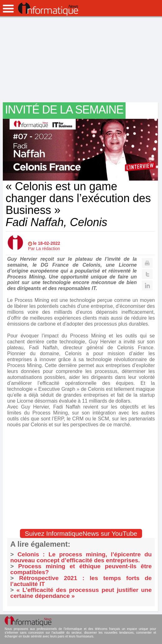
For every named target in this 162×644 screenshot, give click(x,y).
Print (147, 263)
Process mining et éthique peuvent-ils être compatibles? (81, 569)
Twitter (147, 274)
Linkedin (147, 285)
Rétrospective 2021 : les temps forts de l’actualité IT (81, 581)
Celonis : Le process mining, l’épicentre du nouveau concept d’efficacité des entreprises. (81, 557)
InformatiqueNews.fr (48, 9)
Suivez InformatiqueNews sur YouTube (81, 533)
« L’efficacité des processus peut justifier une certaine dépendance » (81, 593)
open (8, 9)
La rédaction (48, 249)
